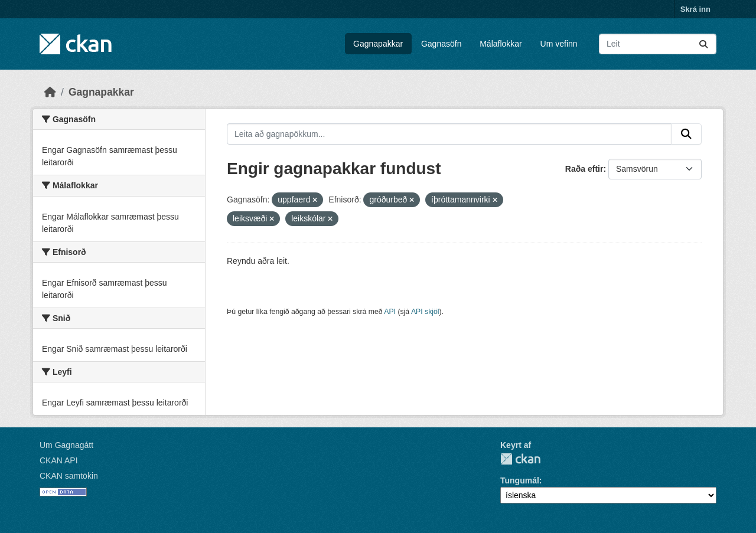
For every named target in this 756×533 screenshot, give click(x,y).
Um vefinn (559, 44)
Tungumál (520, 480)
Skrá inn (695, 9)
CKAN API (59, 460)
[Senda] (703, 44)
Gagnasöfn (441, 44)
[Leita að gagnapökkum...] (658, 44)
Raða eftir (584, 169)
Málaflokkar (501, 44)
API (390, 312)
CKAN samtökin (69, 476)
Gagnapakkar (378, 44)
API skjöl (425, 312)
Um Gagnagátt (66, 445)
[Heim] (50, 92)
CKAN (520, 459)
